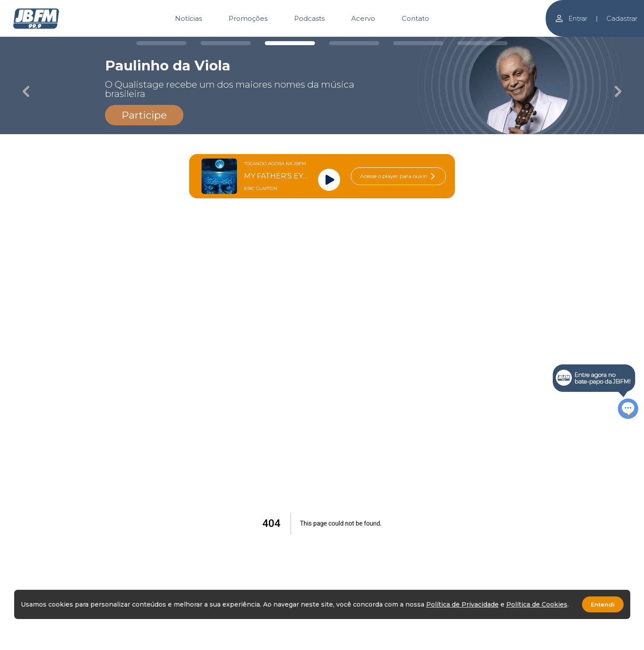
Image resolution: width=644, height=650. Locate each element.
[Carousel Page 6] (483, 43)
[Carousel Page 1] (161, 43)
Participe (144, 115)
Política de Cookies (537, 604)
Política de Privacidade (462, 604)
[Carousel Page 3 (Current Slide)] (290, 43)
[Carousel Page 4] (354, 43)
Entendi (603, 604)
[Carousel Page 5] (418, 43)
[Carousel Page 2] (226, 43)
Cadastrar (622, 18)
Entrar (571, 18)
